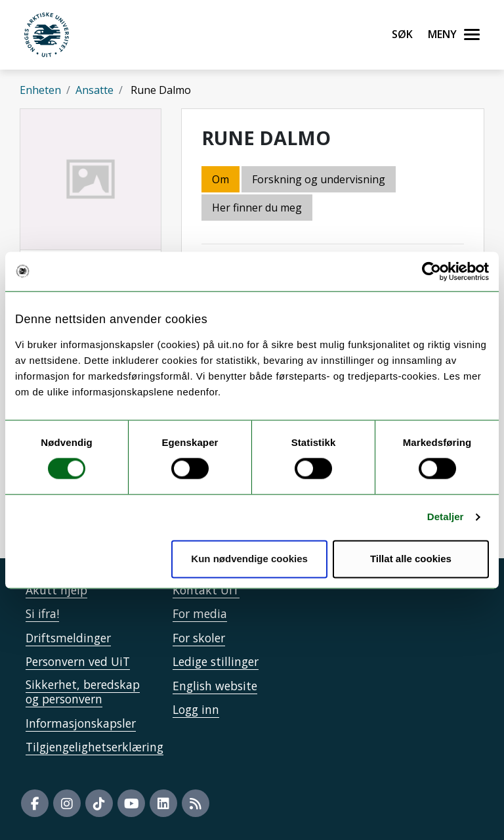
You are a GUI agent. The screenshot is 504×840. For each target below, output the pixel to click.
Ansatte (94, 90)
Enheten (40, 90)
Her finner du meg (257, 208)
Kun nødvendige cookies (249, 559)
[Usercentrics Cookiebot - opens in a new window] (431, 271)
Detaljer (446, 517)
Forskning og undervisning (319, 179)
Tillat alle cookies (411, 559)
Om (220, 179)
